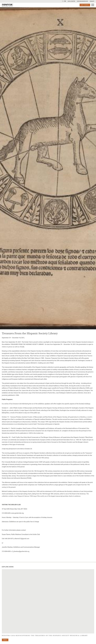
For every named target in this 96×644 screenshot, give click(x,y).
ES (63, 1)
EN (65, 1)
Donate (92, 1)
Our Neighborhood (82, 1)
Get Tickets (85, 5)
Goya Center (71, 1)
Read (5, 640)
